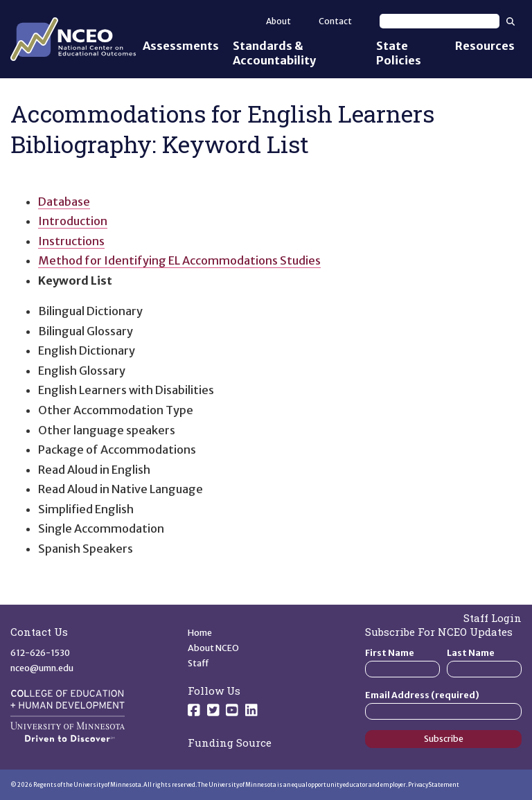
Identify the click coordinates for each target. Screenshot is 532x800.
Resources (485, 46)
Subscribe (444, 739)
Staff (198, 663)
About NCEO (213, 648)
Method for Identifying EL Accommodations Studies (179, 260)
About (278, 21)
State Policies (399, 53)
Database (64, 202)
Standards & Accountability (274, 53)
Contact (335, 21)
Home (200, 633)
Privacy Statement (434, 785)
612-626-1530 (40, 653)
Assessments (181, 46)
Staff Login (493, 618)
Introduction (73, 221)
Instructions (71, 241)
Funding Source (230, 743)
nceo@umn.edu (42, 668)
